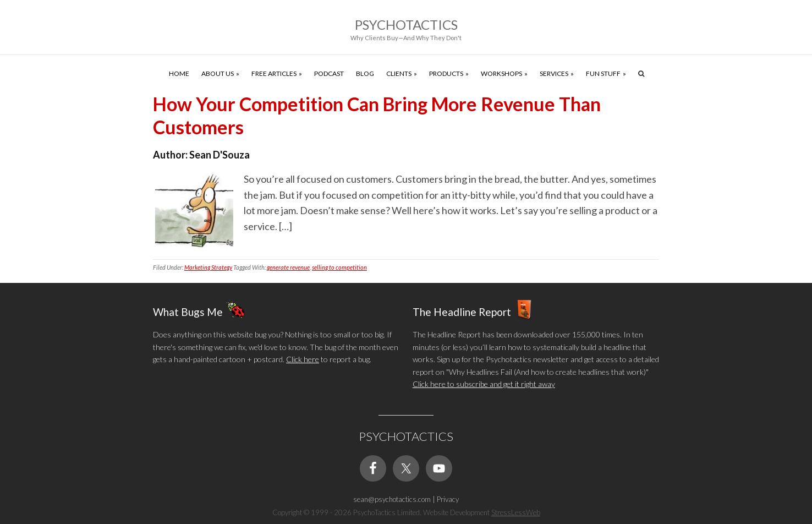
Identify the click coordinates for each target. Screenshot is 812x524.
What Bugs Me (188, 312)
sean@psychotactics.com (392, 499)
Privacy (448, 499)
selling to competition (339, 267)
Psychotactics (406, 24)
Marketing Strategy (208, 267)
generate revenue (288, 267)
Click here (303, 359)
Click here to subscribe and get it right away (484, 384)
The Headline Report (462, 312)
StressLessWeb (516, 512)
